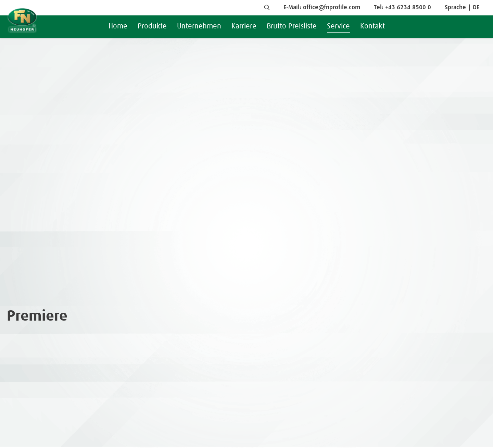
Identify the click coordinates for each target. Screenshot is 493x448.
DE (476, 8)
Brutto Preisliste (292, 26)
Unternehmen (199, 26)
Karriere (244, 26)
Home (118, 26)
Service (338, 26)
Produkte (152, 26)
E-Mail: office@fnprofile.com (322, 8)
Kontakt (372, 26)
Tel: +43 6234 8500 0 (402, 8)
